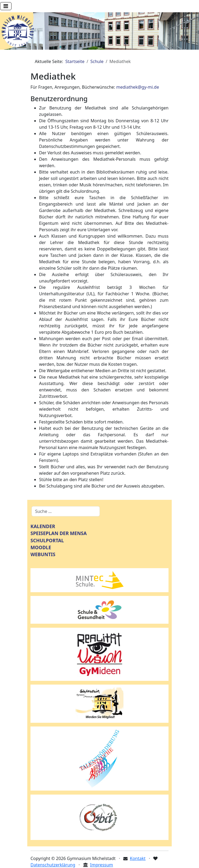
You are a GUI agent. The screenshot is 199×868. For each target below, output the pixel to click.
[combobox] (66, 511)
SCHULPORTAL (47, 540)
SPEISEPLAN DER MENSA (59, 533)
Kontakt (138, 858)
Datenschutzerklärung (53, 865)
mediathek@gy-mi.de (138, 87)
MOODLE (41, 547)
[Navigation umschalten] (6, 6)
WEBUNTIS (43, 554)
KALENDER (43, 526)
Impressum (102, 865)
